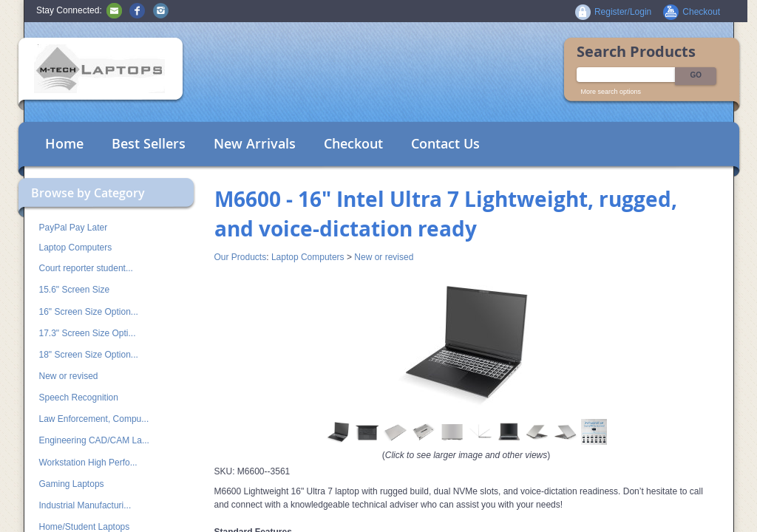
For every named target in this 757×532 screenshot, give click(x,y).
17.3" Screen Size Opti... (88, 333)
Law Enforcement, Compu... (94, 419)
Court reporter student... (86, 268)
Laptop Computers (76, 248)
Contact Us (445, 143)
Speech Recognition (79, 398)
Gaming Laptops (72, 484)
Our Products (241, 257)
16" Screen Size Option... (89, 312)
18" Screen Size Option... (89, 355)
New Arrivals (255, 143)
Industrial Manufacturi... (85, 505)
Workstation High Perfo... (88, 463)
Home (64, 143)
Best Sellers (149, 143)
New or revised (69, 376)
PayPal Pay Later (74, 228)
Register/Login (623, 12)
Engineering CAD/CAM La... (94, 440)
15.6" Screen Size (75, 290)
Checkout (353, 143)
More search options (611, 92)
